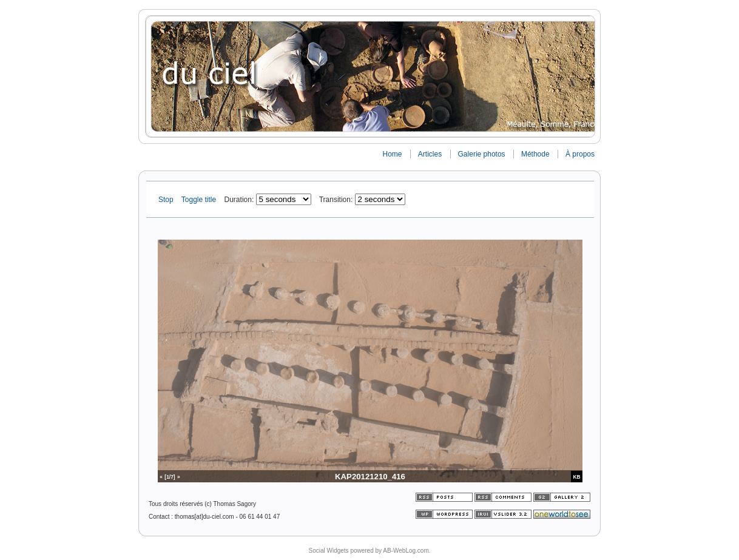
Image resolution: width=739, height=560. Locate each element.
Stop (167, 200)
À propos (580, 154)
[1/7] (170, 477)
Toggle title (200, 200)
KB (577, 477)
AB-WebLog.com (406, 551)
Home (392, 154)
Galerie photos (482, 154)
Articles (430, 154)
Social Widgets (328, 551)
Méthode (535, 154)
